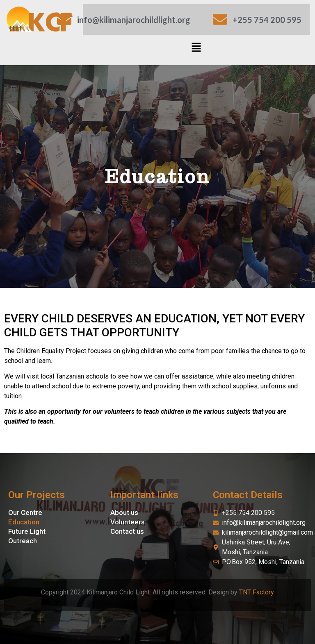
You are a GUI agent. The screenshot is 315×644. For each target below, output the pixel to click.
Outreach (23, 541)
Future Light (27, 531)
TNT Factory (257, 592)
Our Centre (25, 512)
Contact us (127, 531)
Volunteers (128, 522)
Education (24, 522)
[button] (196, 48)
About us (124, 512)
